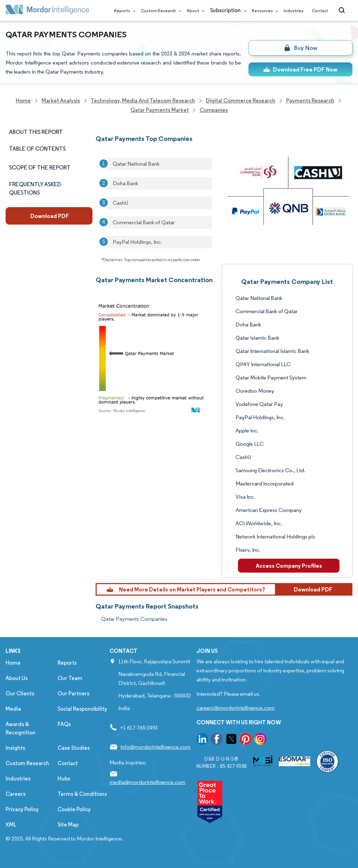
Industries (294, 11)
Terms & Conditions (82, 794)
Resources (264, 11)
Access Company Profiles (289, 566)
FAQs (64, 724)
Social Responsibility (82, 709)
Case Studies (74, 748)
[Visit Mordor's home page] (47, 11)
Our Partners (73, 693)
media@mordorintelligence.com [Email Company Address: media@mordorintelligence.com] (147, 782)
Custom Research (160, 11)
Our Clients (20, 693)
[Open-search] (343, 10)
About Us (17, 678)
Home (13, 663)
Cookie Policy (74, 809)
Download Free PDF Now (300, 69)
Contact (320, 11)
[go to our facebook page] (217, 740)
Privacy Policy (22, 809)
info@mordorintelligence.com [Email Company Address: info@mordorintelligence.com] (155, 747)
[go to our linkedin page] (202, 740)
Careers (16, 794)
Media (13, 709)
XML (11, 825)
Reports (123, 11)
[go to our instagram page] (260, 740)
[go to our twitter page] (231, 740)
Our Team (70, 678)
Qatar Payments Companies (134, 619)
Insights (15, 748)
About (194, 11)
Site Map (68, 825)
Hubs (64, 779)
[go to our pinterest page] (246, 740)
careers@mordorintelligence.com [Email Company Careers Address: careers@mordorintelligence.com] (236, 708)
